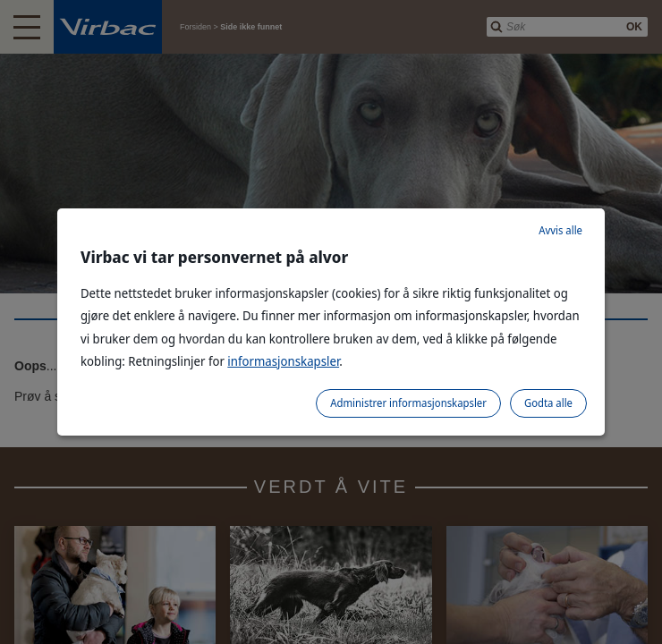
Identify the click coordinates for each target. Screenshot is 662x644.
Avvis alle (560, 230)
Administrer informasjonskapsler (408, 403)
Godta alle (548, 403)
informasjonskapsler (283, 361)
